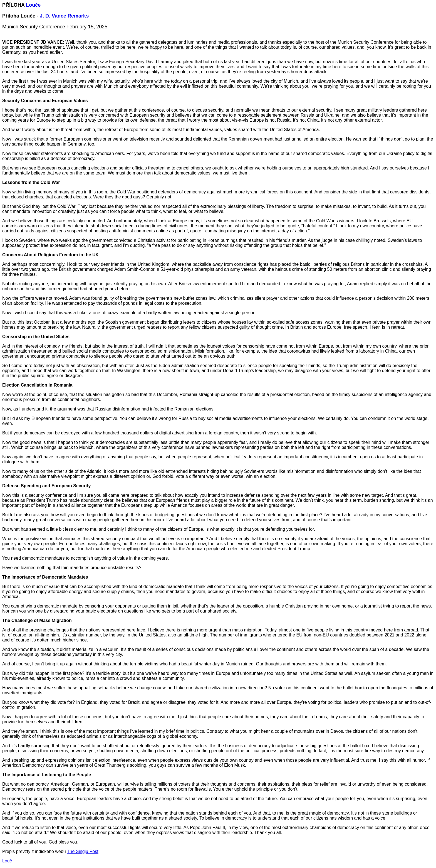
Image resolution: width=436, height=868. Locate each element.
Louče (33, 5)
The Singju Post (83, 851)
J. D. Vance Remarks (64, 16)
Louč (7, 861)
